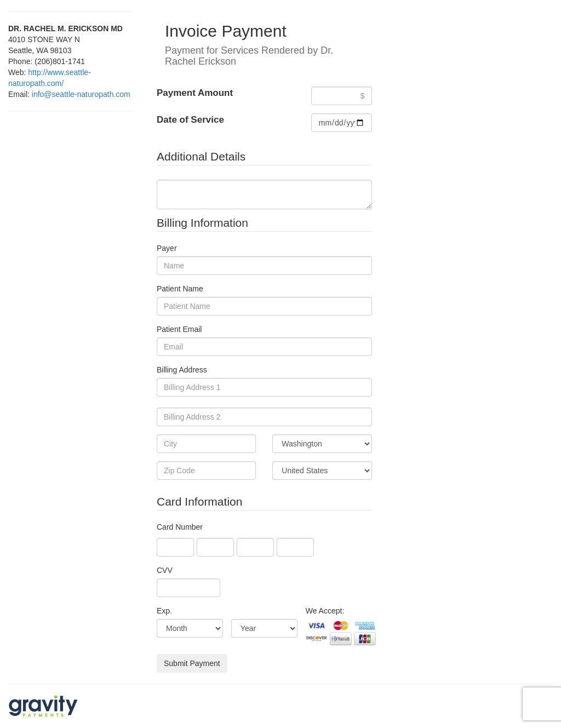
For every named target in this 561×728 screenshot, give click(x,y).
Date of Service (190, 120)
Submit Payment (192, 663)
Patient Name (180, 289)
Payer (167, 248)
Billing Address (182, 370)
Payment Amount (195, 93)
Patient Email (179, 329)
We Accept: (325, 611)
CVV (165, 570)
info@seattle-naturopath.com (81, 94)
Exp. (164, 611)
